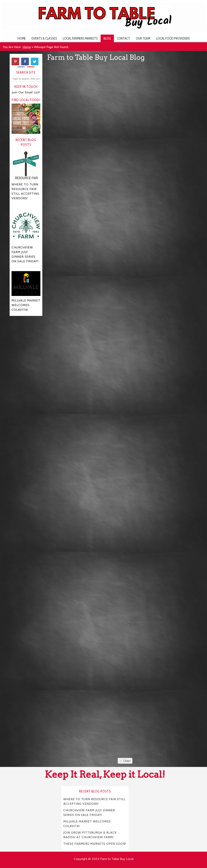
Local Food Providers (173, 38)
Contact (123, 38)
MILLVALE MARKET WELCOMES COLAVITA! (87, 824)
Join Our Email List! (26, 92)
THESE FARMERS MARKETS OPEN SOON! (95, 843)
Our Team (143, 38)
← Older (125, 761)
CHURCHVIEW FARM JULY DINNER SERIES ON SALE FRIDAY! (89, 812)
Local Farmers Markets (80, 38)
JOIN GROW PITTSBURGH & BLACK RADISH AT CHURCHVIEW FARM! (90, 835)
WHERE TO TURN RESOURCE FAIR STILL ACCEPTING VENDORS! (94, 801)
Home (22, 38)
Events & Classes (44, 38)
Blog (107, 38)
